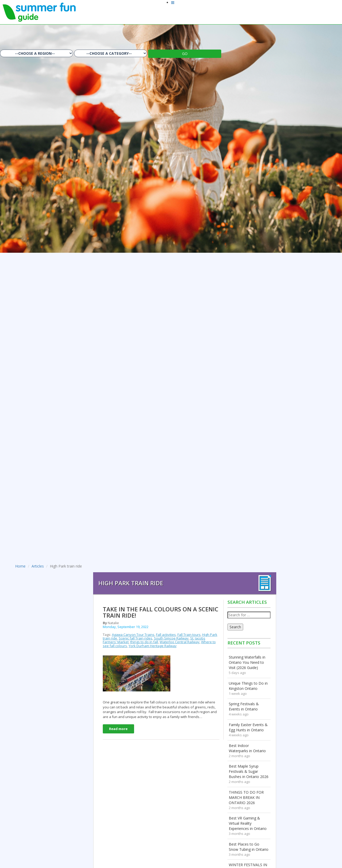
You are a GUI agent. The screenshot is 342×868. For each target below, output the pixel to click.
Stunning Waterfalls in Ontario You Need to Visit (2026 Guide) (247, 662)
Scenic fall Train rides (136, 638)
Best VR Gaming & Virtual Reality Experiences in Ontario (248, 823)
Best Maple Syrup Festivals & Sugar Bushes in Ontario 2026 (249, 771)
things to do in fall (144, 642)
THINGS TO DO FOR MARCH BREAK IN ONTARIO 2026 (246, 797)
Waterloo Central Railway (180, 642)
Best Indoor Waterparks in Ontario (247, 748)
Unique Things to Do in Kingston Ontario (248, 686)
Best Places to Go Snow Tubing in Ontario (249, 847)
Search (235, 627)
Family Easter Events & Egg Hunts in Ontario (248, 727)
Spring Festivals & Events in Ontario (244, 706)
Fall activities (166, 635)
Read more (118, 729)
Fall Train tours (189, 635)
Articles (38, 566)
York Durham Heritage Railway (153, 646)
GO (185, 54)
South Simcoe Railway (171, 638)
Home (20, 566)
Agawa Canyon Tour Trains (133, 635)
